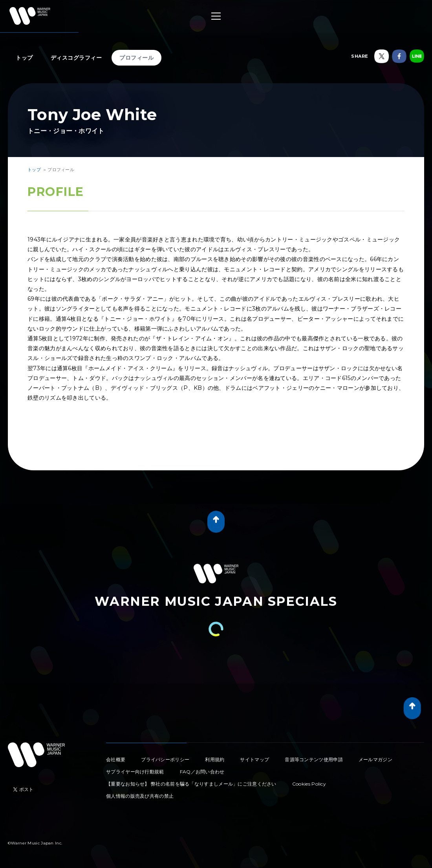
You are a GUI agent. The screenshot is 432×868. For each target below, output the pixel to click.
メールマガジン (375, 759)
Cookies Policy (309, 784)
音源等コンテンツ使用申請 (314, 759)
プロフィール (136, 58)
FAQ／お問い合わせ (202, 772)
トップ (24, 58)
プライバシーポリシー (165, 759)
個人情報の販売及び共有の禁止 (140, 796)
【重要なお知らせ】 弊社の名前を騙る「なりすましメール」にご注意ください (191, 784)
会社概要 (116, 759)
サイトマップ (254, 759)
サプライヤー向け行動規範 (135, 772)
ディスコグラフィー (76, 58)
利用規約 (215, 759)
